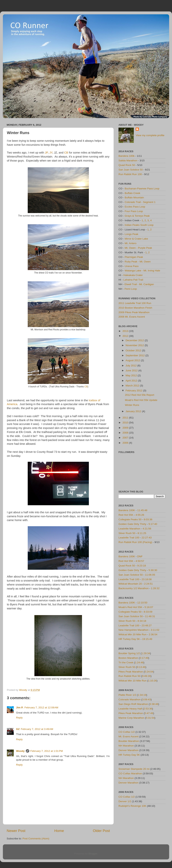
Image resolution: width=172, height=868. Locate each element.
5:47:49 (149, 713)
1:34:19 (142, 695)
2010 (126, 423)
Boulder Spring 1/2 (129, 653)
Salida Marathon (128, 160)
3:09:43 (146, 699)
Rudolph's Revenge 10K (132, 806)
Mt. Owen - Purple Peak (138, 248)
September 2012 (135, 355)
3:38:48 (154, 704)
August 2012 (133, 360)
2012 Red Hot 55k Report (140, 395)
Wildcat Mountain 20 (130, 584)
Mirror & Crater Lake (136, 239)
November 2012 (135, 345)
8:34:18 (142, 621)
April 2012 (132, 381)
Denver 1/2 (125, 801)
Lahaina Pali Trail (133, 280)
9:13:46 (141, 667)
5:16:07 (149, 607)
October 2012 (134, 350)
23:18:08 (147, 579)
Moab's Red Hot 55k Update (141, 400)
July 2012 (131, 366)
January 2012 (134, 411)
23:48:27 (147, 625)
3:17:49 (144, 658)
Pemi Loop (131, 289)
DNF (140, 556)
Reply (19, 718)
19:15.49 (147, 639)
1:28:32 (155, 588)
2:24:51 (148, 584)
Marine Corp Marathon (131, 718)
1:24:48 (139, 662)
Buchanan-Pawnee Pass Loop (142, 189)
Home (59, 831)
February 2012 (134, 391)
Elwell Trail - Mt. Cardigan (139, 284)
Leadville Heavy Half (130, 709)
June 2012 (132, 370)
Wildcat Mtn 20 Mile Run (132, 634)
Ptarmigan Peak (134, 257)
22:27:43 (147, 538)
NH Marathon (126, 746)
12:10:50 (142, 603)
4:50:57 (140, 561)
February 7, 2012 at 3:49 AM (37, 729)
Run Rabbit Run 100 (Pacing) (135, 542)
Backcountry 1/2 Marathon (134, 588)
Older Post (101, 831)
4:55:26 (140, 515)
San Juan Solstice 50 (131, 170)
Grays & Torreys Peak (137, 216)
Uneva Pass (132, 266)
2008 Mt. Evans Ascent (132, 317)
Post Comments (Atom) (36, 839)
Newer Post (16, 831)
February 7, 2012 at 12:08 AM (41, 708)
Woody (20, 751)
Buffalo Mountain (134, 197)
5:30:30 (153, 570)
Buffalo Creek (132, 193)
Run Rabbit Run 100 (130, 174)
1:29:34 (146, 653)
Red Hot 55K (126, 515)
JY (51, 153)
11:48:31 (150, 616)
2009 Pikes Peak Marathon (134, 312)
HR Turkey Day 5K (129, 639)
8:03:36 (148, 519)
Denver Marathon (128, 750)
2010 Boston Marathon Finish (135, 308)
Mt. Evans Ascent (128, 736)
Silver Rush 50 (127, 533)
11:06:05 (150, 575)
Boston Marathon (128, 658)
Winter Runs (132, 405)
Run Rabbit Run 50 (129, 676)
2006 (126, 443)
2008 (126, 433)
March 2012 (133, 386)
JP (46, 153)
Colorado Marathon (130, 699)
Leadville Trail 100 (129, 538)
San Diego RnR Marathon (133, 704)
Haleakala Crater (133, 275)
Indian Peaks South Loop (139, 225)
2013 (126, 331)
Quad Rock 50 (127, 165)
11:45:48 (142, 510)
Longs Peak (131, 234)
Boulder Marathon (129, 741)
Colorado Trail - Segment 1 (140, 202)
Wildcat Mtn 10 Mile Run (132, 681)
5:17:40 (153, 524)
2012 (126, 336)
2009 (126, 428)
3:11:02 (155, 630)
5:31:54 (150, 718)
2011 (126, 418)
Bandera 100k (127, 156)
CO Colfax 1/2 (127, 732)
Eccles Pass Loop (135, 207)
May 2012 (132, 375)
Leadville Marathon (129, 529)
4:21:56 (147, 529)
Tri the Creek (126, 662)
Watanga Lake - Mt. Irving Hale (142, 271)
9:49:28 (146, 676)
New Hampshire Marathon (133, 630)
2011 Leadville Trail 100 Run (135, 303)
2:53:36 (148, 709)
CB (66, 153)
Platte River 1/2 (127, 695)
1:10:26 (152, 681)
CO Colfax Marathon (130, 773)
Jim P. (20, 708)
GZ (18, 729)
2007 (126, 438)
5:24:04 (149, 672)
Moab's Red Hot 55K (130, 607)
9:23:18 (142, 566)
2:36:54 (153, 634)
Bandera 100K (127, 510)
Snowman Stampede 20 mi (134, 769)
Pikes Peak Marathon (131, 672)
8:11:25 (142, 533)
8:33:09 (148, 612)
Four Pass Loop (134, 211)
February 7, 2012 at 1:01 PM (47, 751)
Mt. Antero (131, 243)
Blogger (93, 854)
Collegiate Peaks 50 (130, 519)
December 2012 (135, 340)
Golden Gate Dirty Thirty (132, 524)
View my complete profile (150, 135)
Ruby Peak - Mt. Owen (138, 262)
